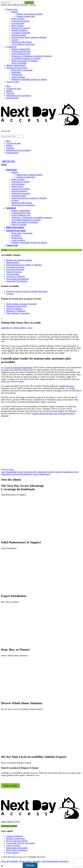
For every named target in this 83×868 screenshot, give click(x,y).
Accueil (4, 164)
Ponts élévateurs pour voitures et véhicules (29, 37)
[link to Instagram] (3, 102)
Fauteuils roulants (19, 35)
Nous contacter (12, 852)
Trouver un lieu (13, 82)
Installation (16, 72)
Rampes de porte (67, 386)
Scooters (15, 40)
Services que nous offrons (17, 841)
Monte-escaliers (18, 19)
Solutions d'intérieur (15, 836)
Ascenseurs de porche (20, 21)
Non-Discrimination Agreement (55, 861)
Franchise (10, 93)
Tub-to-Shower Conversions (23, 44)
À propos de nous (13, 88)
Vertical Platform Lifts (21, 54)
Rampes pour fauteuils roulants (30, 14)
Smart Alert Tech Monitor (17, 281)
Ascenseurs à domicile (21, 33)
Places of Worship (19, 63)
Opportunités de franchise (17, 848)
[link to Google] (4, 102)
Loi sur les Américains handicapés (18, 367)
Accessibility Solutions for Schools (26, 58)
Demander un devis (9, 826)
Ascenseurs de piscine (21, 28)
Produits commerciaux (16, 838)
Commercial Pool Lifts (21, 51)
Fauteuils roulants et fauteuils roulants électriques (27, 291)
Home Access (12, 9)
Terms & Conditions (9, 861)
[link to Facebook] (1, 102)
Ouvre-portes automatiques (18, 279)
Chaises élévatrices (14, 272)
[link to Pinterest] (3, 102)
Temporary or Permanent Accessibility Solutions (32, 56)
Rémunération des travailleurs (19, 95)
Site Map (37, 861)
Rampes (15, 12)
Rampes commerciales (26, 16)
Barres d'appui (17, 26)
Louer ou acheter (18, 77)
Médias (9, 91)
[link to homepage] (41, 819)
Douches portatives (19, 30)
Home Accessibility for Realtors (25, 61)
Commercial (11, 47)
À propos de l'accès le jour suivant (20, 843)
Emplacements (12, 98)
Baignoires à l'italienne (16, 311)
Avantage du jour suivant (17, 68)
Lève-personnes (18, 23)
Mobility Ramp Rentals (16, 65)
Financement (17, 75)
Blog (8, 86)
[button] (41, 866)
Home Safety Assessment (22, 70)
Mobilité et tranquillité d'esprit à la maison (29, 79)
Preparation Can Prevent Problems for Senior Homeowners (26, 474)
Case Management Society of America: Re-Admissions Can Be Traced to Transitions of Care (40, 472)
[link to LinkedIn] (2, 102)
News (12, 470)
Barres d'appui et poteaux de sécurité (21, 304)
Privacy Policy (26, 861)
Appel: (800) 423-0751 (11, 822)
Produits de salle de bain (22, 42)
